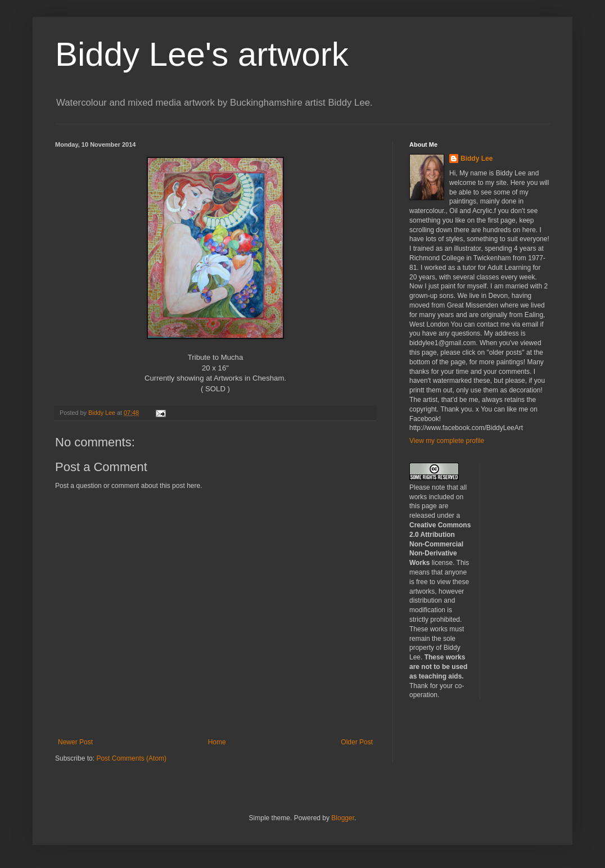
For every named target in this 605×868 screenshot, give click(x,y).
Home (217, 742)
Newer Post (75, 742)
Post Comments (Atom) (131, 758)
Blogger (343, 818)
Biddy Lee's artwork (202, 54)
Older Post (357, 742)
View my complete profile (447, 441)
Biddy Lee (477, 159)
